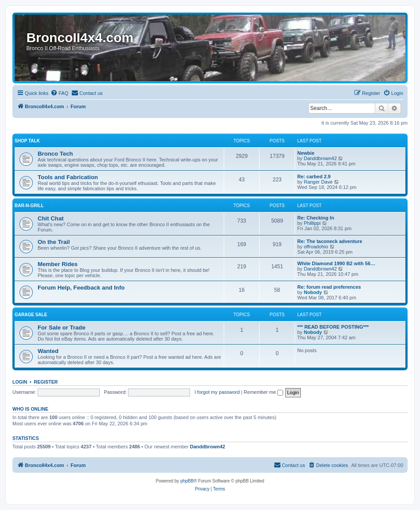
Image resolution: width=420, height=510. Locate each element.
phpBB (187, 481)
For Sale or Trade (62, 328)
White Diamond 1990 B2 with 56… (336, 263)
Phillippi (312, 223)
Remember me (263, 392)
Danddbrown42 (321, 158)
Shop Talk (27, 141)
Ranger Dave (318, 182)
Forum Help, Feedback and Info (81, 288)
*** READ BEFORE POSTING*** (333, 327)
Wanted (48, 351)
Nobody (313, 292)
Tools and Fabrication (68, 177)
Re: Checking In (316, 218)
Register (46, 382)
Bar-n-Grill (29, 206)
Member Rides (58, 264)
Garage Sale (31, 315)
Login (20, 382)
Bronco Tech (55, 154)
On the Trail (54, 242)
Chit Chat (51, 218)
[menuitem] (59, 93)
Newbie (306, 153)
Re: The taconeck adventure (330, 241)
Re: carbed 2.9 (314, 177)
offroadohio (316, 247)
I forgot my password (217, 392)
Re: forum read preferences (329, 287)
